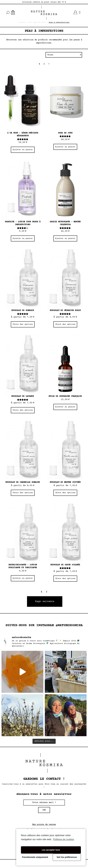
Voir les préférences (67, 857)
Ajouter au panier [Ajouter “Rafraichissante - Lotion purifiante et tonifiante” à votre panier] (23, 578)
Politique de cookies (64, 839)
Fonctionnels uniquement (35, 857)
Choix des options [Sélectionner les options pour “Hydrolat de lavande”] (23, 410)
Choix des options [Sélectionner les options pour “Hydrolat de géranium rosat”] (65, 324)
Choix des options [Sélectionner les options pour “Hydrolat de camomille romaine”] (23, 493)
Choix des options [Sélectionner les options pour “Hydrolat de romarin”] (23, 324)
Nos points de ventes (44, 825)
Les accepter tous (51, 850)
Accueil (22, 22)
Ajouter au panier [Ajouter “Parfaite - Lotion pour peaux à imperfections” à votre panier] (23, 238)
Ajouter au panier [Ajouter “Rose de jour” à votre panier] (65, 147)
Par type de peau (37, 22)
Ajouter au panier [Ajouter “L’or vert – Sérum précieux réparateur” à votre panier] (23, 150)
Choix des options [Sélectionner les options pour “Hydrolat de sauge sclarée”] (65, 579)
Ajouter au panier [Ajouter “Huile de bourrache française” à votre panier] (65, 407)
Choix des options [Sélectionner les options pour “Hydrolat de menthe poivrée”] (65, 493)
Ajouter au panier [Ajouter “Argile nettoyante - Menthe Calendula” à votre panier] (65, 238)
